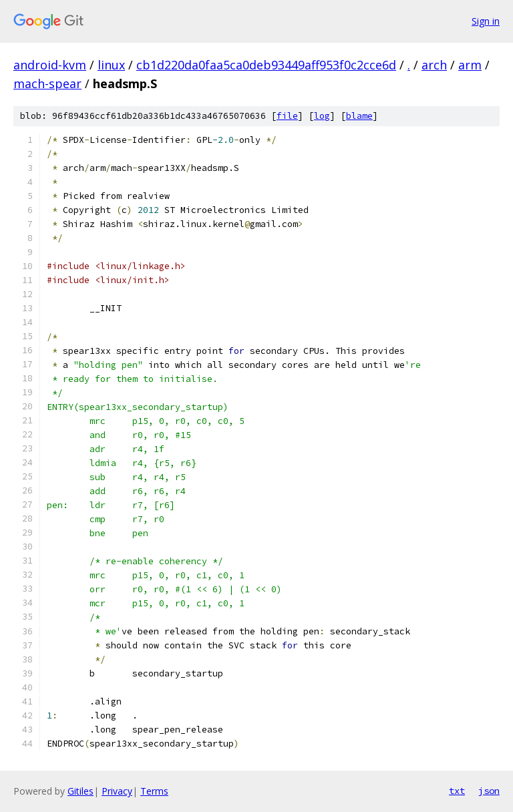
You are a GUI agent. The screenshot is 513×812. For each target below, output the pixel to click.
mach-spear (47, 83)
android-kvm (50, 65)
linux (111, 65)
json (489, 791)
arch (434, 65)
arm (470, 65)
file (287, 116)
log (322, 116)
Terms (154, 791)
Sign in (486, 21)
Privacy (117, 791)
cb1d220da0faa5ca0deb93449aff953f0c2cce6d (266, 65)
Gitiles (80, 791)
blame (359, 116)
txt (457, 791)
